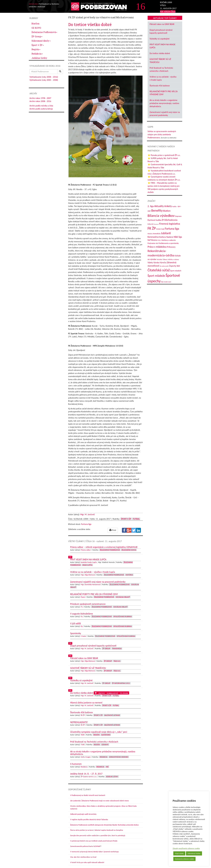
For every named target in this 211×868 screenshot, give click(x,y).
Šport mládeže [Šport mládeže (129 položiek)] (156, 276)
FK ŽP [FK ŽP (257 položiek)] (152, 228)
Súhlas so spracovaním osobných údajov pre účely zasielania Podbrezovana (162, 134)
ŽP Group (37, 36)
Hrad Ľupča (87, 565)
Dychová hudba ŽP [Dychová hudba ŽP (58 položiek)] (156, 220)
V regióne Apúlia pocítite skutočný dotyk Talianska (89, 820)
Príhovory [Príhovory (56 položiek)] (171, 247)
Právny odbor (86, 550)
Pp (82, 617)
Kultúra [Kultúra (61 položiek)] (163, 237)
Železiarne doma (129, 550)
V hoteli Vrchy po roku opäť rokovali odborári (87, 862)
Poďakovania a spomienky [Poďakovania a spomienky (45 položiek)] (169, 243)
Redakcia (37, 54)
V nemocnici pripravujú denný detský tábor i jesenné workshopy (95, 852)
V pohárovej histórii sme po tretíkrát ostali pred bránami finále (94, 841)
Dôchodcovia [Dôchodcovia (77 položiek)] (171, 220)
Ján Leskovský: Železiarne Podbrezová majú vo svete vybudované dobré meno (100, 801)
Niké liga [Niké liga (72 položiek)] (178, 237)
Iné (107, 767)
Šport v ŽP (38, 45)
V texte (83, 636)
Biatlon (35, 23)
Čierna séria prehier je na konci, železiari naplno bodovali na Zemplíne (97, 830)
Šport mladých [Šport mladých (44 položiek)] (176, 271)
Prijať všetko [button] (179, 853)
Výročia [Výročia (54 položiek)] (163, 262)
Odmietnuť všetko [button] (194, 853)
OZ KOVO (36, 28)
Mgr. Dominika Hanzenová (91, 585)
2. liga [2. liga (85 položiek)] (151, 206)
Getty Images (86, 757)
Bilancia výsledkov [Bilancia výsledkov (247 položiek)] (161, 216)
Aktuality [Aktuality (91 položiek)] (159, 206)
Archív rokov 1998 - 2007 (40, 98)
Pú (82, 607)
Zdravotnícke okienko (119, 757)
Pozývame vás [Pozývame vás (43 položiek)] (153, 243)
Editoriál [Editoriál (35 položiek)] (150, 224)
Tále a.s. (117, 661)
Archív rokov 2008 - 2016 (40, 101)
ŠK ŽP (83, 715)
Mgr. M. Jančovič (88, 514)
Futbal (136, 519)
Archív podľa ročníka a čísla (41, 106)
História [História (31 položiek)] (150, 234)
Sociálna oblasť (123, 597)
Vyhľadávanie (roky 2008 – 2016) (44, 77)
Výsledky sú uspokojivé (160, 39)
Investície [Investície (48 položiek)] (157, 234)
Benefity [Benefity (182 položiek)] (157, 210)
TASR (83, 735)
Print (113, 530)
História (129, 575)
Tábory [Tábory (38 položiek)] (165, 259)
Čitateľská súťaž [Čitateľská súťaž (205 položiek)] (159, 270)
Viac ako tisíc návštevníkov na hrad (83, 857)
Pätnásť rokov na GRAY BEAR (162, 24)
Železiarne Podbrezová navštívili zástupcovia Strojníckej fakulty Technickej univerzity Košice (104, 825)
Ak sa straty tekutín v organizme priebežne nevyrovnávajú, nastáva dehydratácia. (164, 103)
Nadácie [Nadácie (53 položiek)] (170, 237)
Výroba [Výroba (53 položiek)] (156, 262)
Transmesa (117, 649)
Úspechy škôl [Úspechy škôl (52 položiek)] (174, 266)
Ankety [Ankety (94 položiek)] (168, 206)
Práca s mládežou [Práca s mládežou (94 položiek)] (157, 247)
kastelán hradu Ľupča (89, 562)
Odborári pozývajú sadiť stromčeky (83, 814)
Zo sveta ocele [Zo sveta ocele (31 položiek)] (164, 266)
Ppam (83, 597)
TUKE (83, 745)
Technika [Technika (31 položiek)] (159, 259)
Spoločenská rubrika (123, 617)
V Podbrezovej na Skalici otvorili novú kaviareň (88, 795)
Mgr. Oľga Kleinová (88, 575)
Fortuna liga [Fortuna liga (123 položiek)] (172, 229)
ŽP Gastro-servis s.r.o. (89, 777)
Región (36, 49)
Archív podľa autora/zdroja (41, 109)
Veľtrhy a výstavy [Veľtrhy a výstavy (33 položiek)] (173, 259)
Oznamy (105, 745)
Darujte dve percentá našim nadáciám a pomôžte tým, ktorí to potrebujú (98, 836)
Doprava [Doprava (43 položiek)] (178, 216)
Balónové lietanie (112, 715)
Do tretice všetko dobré (160, 53)
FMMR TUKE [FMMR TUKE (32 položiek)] (160, 229)
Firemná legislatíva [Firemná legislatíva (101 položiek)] (170, 224)
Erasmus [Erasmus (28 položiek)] (156, 224)
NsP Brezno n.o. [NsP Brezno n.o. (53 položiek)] (154, 240)
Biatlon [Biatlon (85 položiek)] (167, 211)
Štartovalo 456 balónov (160, 86)
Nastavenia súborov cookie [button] (184, 859)
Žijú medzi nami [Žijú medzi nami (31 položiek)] (166, 282)
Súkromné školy (41, 41)
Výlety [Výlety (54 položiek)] (150, 262)
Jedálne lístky (39, 58)
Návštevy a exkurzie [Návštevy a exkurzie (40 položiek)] (168, 240)
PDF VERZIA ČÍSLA (168, 12)
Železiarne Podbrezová (44, 32)
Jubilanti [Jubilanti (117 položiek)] (166, 233)
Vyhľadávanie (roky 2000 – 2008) (44, 80)
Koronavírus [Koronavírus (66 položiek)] (153, 237)
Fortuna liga (86, 524)
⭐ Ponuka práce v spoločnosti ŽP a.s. (164, 155)
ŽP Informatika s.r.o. (121, 683)
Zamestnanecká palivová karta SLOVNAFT (86, 846)
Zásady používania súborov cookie (186, 848)
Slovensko (106, 735)
